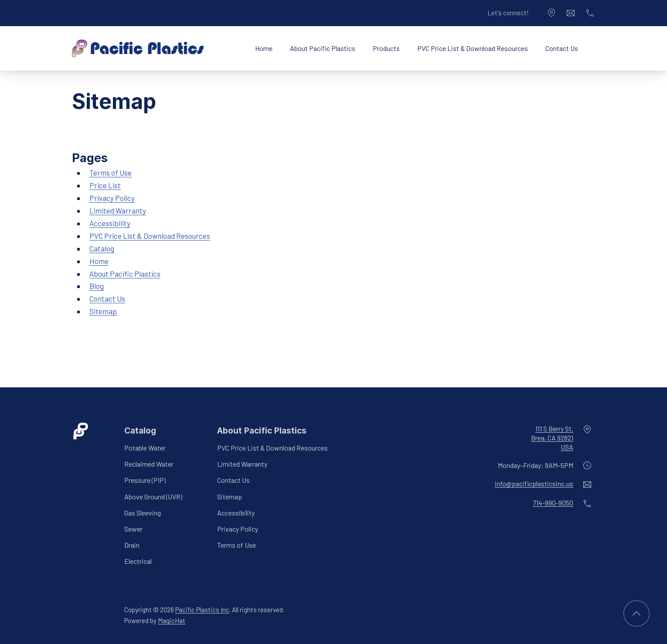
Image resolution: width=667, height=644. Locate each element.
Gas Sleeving (143, 513)
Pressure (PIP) (145, 480)
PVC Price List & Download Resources (473, 48)
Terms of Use (111, 173)
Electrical (138, 561)
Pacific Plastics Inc (202, 610)
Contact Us (562, 48)
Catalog (102, 248)
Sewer (133, 529)
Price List (105, 185)
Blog (97, 286)
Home (264, 48)
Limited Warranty (118, 210)
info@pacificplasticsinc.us (534, 484)
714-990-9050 (553, 503)
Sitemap (103, 311)
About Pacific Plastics (323, 48)
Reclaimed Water (149, 464)
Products (386, 48)
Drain (132, 545)
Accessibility (110, 223)
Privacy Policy (112, 198)
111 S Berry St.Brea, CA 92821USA (552, 438)
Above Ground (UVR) (153, 497)
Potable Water (145, 448)
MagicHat (172, 620)
